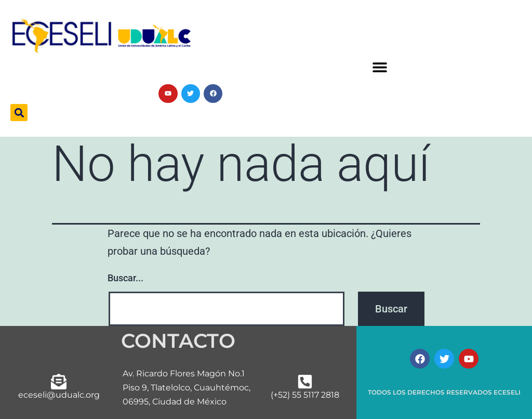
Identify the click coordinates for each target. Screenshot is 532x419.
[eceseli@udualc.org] (59, 382)
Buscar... (125, 278)
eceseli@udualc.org (59, 395)
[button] (380, 67)
